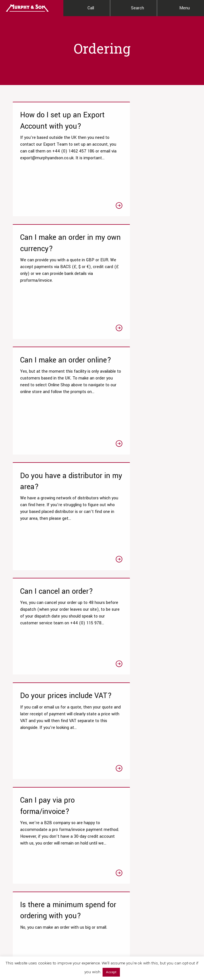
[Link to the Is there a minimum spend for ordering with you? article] (149, 510)
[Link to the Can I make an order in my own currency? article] (149, 162)
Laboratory (67, 853)
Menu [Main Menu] (185, 8)
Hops (111, 860)
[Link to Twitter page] (26, 926)
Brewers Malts (118, 851)
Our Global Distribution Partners (175, 847)
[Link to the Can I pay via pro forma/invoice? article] (55, 510)
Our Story (163, 816)
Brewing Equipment (123, 879)
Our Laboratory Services (21, 819)
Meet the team (168, 825)
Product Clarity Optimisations (22, 874)
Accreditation (167, 859)
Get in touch (88, 776)
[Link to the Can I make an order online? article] (55, 286)
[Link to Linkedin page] (52, 926)
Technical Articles (73, 825)
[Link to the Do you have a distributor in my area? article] (149, 286)
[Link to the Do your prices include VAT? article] (149, 401)
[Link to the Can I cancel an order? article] (55, 401)
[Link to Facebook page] (13, 926)
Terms (180, 954)
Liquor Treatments (122, 832)
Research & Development (20, 834)
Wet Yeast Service (25, 886)
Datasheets (67, 816)
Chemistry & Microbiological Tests (27, 859)
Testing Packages (24, 846)
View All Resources (74, 863)
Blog (61, 844)
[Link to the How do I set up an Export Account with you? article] (55, 162)
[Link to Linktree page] (65, 926)
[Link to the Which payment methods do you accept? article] (55, 628)
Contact (162, 868)
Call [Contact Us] (91, 8)
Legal (191, 954)
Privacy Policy (162, 954)
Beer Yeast (116, 869)
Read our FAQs (33, 776)
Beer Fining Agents (123, 841)
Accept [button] (111, 972)
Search (138, 8)
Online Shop (117, 823)
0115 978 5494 (61, 754)
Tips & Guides (70, 834)
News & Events (168, 834)
